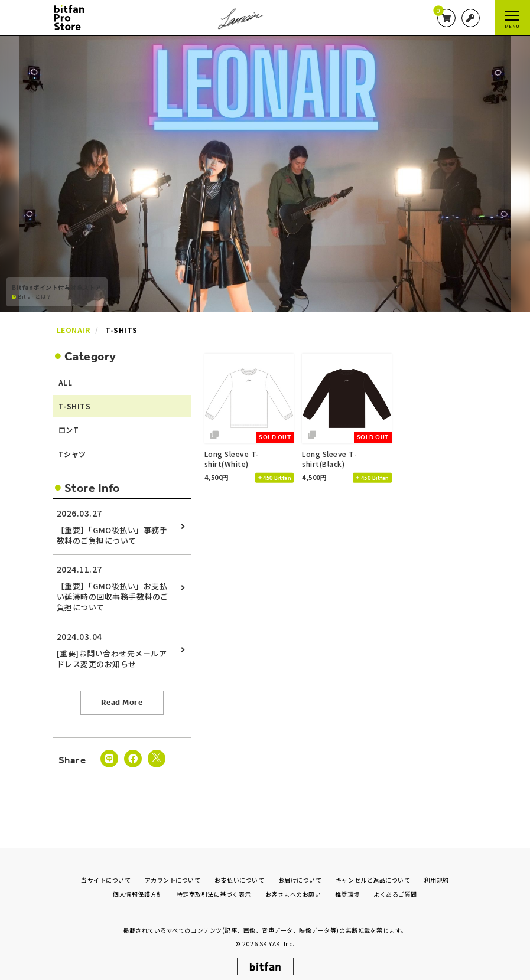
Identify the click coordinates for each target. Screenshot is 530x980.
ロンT (69, 429)
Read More (122, 702)
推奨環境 (347, 885)
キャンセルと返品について (373, 870)
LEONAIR (74, 330)
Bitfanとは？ (32, 296)
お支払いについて (239, 870)
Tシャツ (72, 454)
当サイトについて (106, 870)
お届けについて (300, 870)
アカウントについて (173, 870)
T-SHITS (75, 406)
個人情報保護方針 (138, 885)
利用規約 (437, 870)
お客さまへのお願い (293, 885)
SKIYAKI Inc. (277, 934)
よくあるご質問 (395, 885)
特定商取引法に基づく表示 (214, 885)
